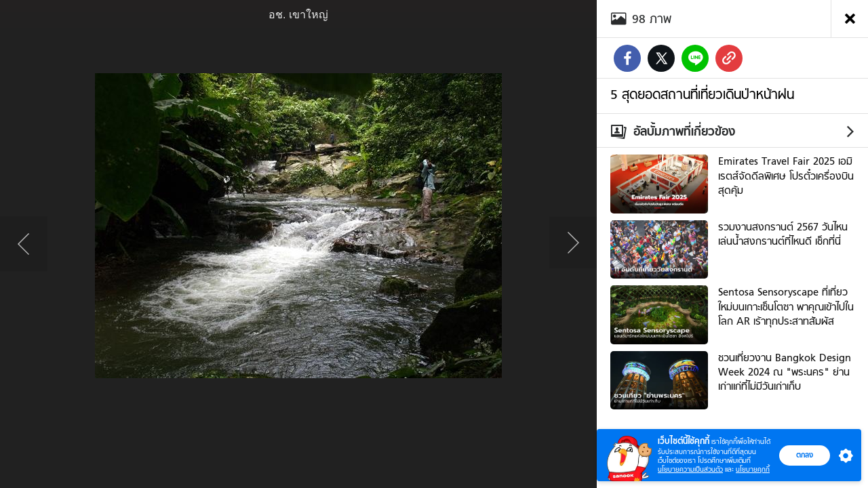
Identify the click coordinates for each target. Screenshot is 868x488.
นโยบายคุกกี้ (753, 469)
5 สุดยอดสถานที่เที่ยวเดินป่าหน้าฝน (702, 94)
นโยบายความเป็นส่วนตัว (690, 469)
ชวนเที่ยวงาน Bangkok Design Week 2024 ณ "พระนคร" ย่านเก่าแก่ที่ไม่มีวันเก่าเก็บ (785, 372)
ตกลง (805, 455)
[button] (843, 455)
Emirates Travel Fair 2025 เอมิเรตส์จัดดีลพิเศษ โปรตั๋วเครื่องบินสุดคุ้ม (786, 176)
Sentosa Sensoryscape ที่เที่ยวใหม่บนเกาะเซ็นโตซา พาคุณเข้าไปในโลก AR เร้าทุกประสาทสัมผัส (786, 307)
